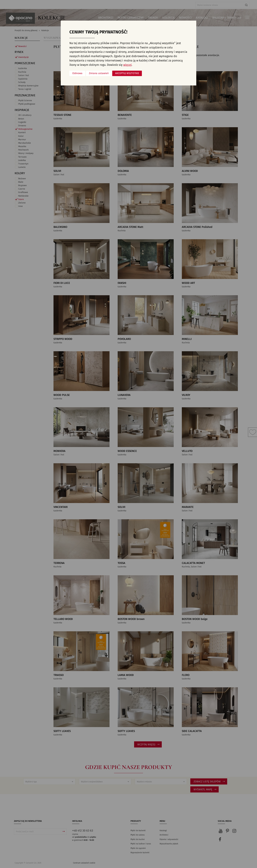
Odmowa (77, 73)
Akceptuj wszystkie (127, 73)
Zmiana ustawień (99, 73)
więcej (127, 65)
